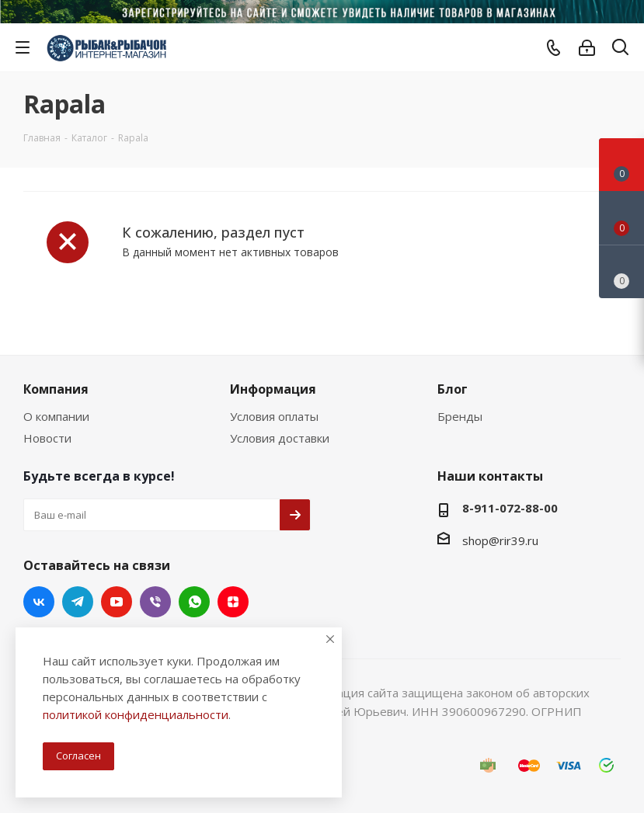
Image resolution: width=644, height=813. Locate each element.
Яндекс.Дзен (233, 602)
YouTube (117, 602)
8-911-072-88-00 (510, 508)
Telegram (78, 602)
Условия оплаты (274, 416)
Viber (155, 602)
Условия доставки (280, 438)
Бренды (460, 416)
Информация (273, 389)
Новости (47, 438)
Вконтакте (39, 602)
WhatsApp (194, 602)
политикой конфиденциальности (136, 714)
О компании (56, 416)
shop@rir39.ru (500, 540)
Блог (453, 389)
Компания (56, 389)
